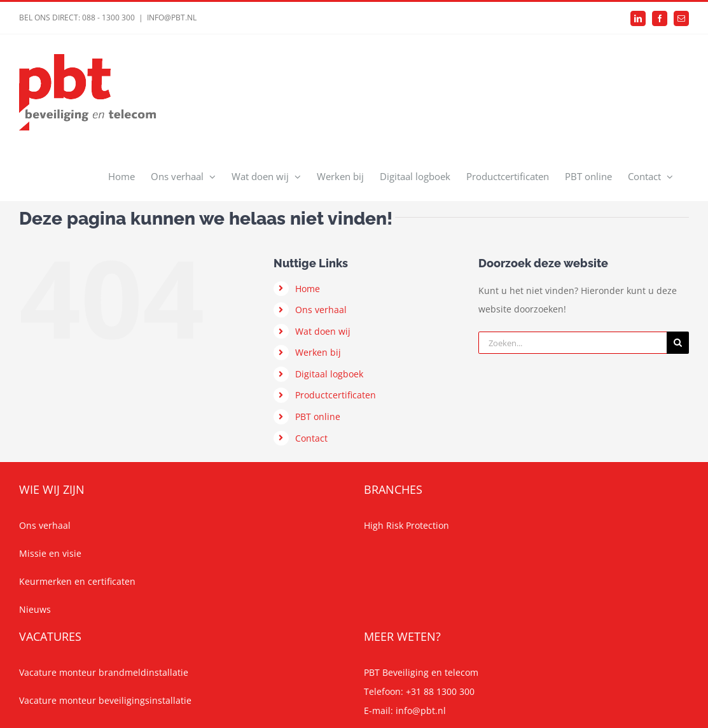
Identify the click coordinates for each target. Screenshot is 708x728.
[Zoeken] (678, 343)
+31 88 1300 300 (440, 691)
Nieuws (35, 609)
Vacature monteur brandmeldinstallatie (104, 672)
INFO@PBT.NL (172, 17)
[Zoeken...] (573, 343)
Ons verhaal (321, 310)
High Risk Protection (406, 525)
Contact (311, 438)
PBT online (318, 416)
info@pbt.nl (421, 710)
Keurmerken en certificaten (77, 581)
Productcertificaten (336, 395)
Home (308, 289)
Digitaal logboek (329, 374)
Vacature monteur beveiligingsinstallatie (105, 700)
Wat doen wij (323, 331)
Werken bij (318, 352)
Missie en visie (50, 553)
